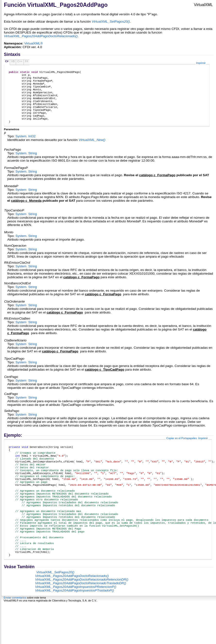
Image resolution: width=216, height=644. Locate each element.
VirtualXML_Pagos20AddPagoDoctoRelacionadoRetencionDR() (82, 620)
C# (7, 61)
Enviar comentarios (15, 638)
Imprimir (201, 63)
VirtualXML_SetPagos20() (111, 22)
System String (26, 166)
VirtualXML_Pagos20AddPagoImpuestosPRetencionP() (76, 628)
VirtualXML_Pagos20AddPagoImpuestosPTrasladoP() (74, 631)
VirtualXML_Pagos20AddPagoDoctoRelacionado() (72, 617)
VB (13, 61)
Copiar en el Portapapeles (182, 451)
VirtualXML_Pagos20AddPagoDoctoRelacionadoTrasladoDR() (80, 624)
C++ (20, 61)
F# (27, 61)
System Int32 (26, 149)
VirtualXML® (33, 43)
